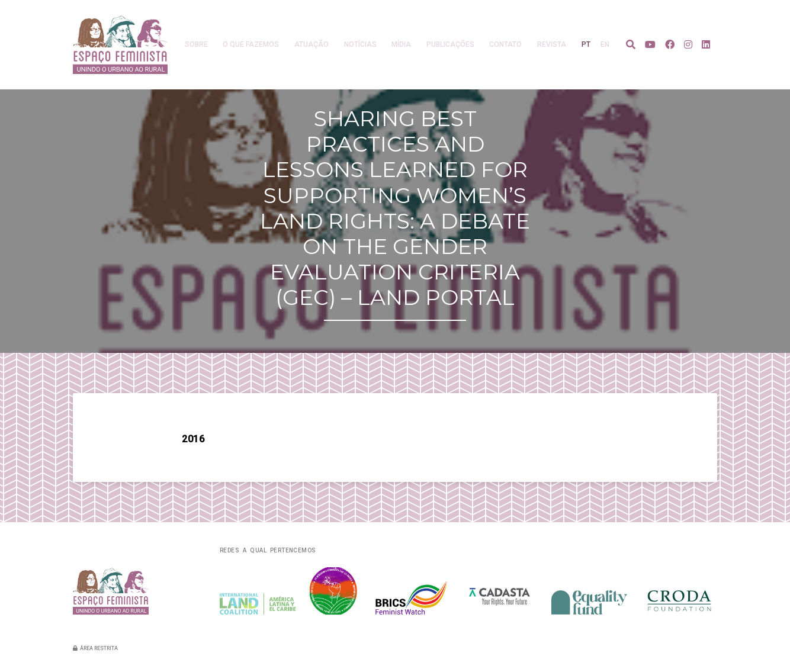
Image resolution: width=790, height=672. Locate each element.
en (605, 44)
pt (586, 44)
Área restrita (95, 648)
